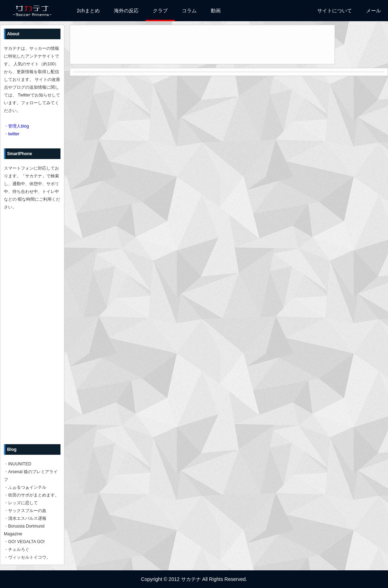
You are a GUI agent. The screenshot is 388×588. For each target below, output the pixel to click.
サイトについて (335, 11)
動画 (216, 11)
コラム (189, 11)
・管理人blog (16, 126)
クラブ (160, 11)
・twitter (12, 134)
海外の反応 (126, 11)
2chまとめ (88, 11)
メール (373, 11)
